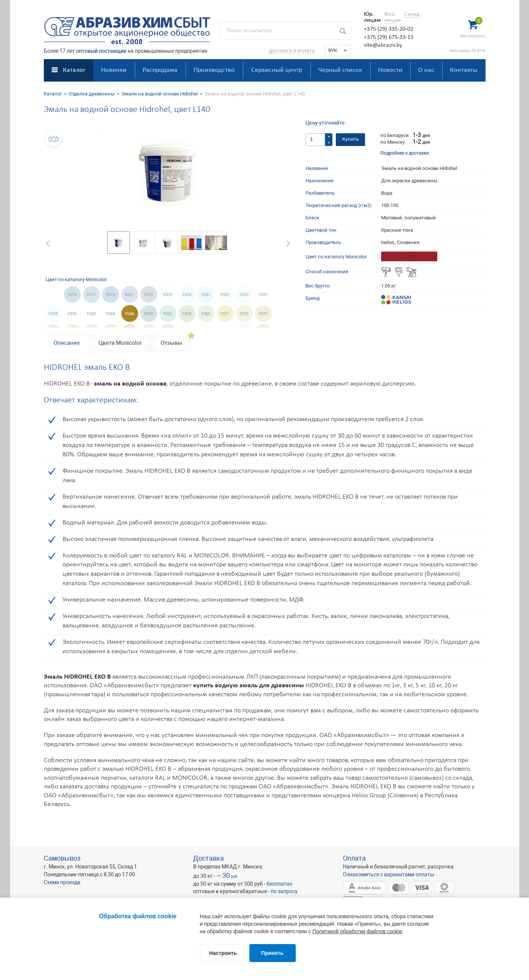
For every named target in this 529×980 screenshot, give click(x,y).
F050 (149, 314)
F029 (168, 295)
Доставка (209, 858)
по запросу (284, 891)
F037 (263, 295)
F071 (225, 314)
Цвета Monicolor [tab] (120, 343)
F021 (130, 295)
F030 (187, 295)
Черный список (340, 70)
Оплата (354, 858)
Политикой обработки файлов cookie (358, 931)
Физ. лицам (391, 17)
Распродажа (160, 70)
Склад (412, 14)
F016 (72, 295)
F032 (225, 295)
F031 (206, 295)
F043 (91, 314)
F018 (110, 295)
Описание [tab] (67, 343)
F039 (72, 314)
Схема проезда (62, 882)
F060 (206, 314)
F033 (244, 295)
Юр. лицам (370, 17)
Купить (350, 139)
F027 (149, 295)
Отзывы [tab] (171, 343)
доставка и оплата (292, 51)
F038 (53, 314)
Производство (214, 70)
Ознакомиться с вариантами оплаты (389, 874)
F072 (244, 314)
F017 (91, 295)
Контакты (464, 70)
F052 (168, 314)
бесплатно (279, 884)
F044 (110, 314)
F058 (187, 314)
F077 (263, 314)
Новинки (114, 70)
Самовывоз (62, 858)
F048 (130, 314)
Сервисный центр (277, 70)
